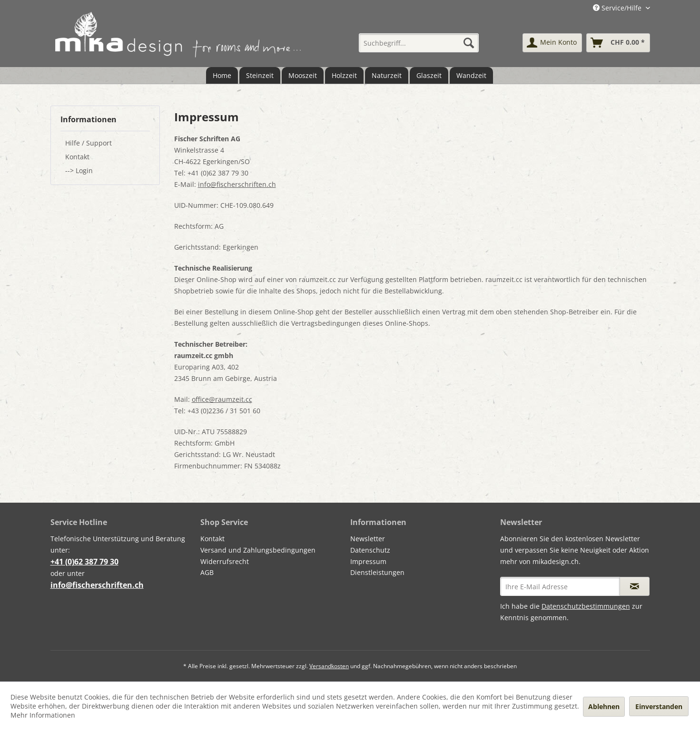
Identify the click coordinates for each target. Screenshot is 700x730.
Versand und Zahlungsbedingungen (258, 550)
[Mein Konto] (552, 43)
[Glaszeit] (429, 75)
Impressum (368, 561)
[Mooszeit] (303, 75)
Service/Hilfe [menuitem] (618, 8)
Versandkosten (329, 666)
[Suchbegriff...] (419, 43)
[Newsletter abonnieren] (635, 586)
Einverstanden (659, 706)
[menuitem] (419, 43)
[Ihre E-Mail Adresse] (560, 586)
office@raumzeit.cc (222, 399)
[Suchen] (469, 43)
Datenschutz (370, 550)
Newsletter (368, 539)
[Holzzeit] (344, 75)
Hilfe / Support (89, 143)
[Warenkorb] (618, 43)
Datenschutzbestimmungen (586, 606)
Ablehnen (604, 706)
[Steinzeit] (260, 75)
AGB (207, 572)
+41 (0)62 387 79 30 (84, 562)
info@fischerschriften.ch (237, 184)
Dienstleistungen (377, 572)
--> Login (79, 170)
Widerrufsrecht (225, 561)
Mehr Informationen (43, 715)
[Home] (222, 75)
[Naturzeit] (387, 75)
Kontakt (77, 157)
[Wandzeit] (471, 75)
